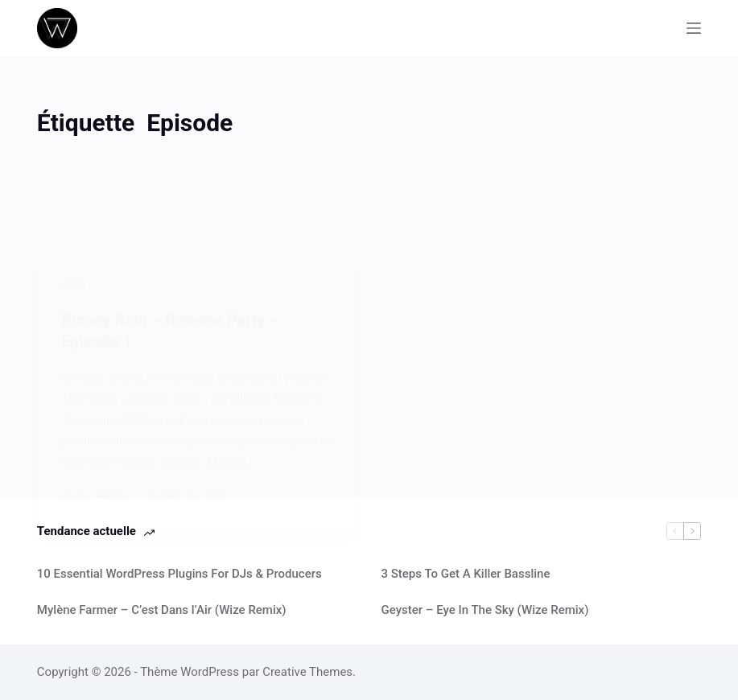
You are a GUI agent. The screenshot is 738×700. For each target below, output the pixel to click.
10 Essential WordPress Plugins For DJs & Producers (179, 574)
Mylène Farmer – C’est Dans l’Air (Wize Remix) (162, 610)
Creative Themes (307, 672)
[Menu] (694, 28)
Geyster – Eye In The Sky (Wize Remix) (484, 610)
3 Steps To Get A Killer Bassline (465, 574)
